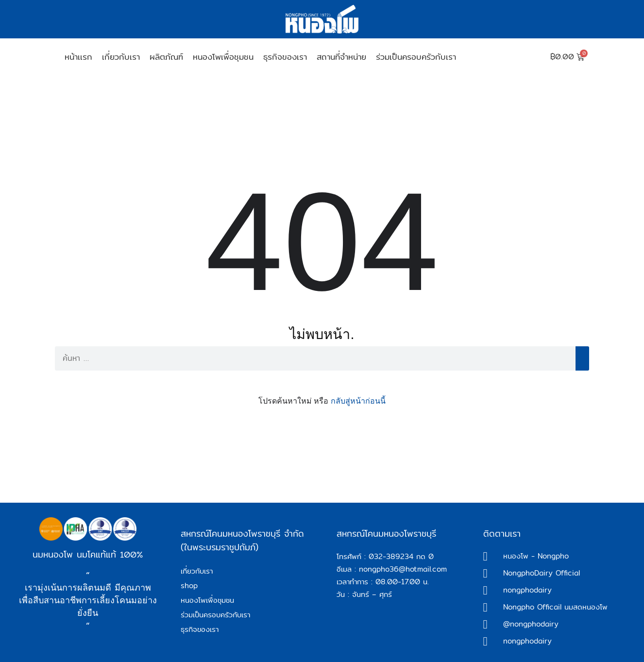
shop (189, 586)
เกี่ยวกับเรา (121, 57)
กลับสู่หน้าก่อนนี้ (358, 401)
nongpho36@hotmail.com (403, 569)
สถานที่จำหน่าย (341, 57)
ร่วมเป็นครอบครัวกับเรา (416, 57)
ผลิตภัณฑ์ (166, 57)
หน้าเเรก (78, 57)
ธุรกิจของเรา (285, 57)
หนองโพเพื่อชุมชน (223, 57)
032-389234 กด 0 (401, 556)
